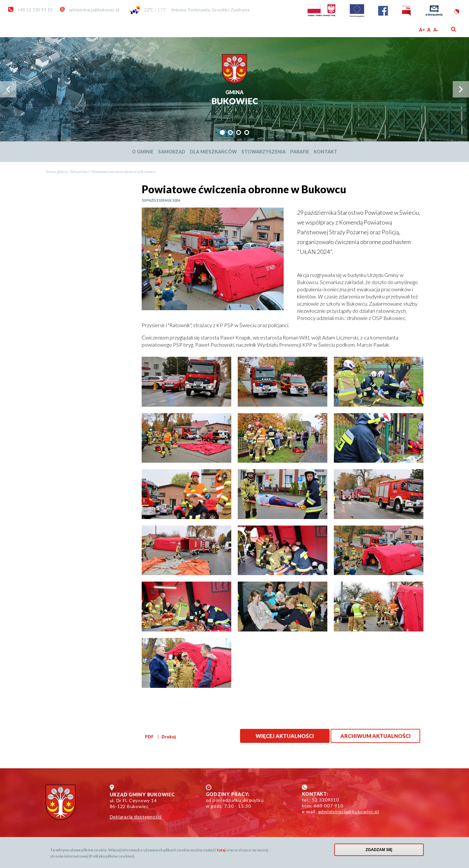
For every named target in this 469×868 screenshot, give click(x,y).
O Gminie (143, 152)
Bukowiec (235, 98)
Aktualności (80, 172)
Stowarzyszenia (263, 152)
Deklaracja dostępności (136, 817)
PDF (149, 737)
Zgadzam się (379, 850)
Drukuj (169, 737)
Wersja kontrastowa (457, 12)
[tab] (222, 132)
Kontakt (325, 152)
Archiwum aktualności (376, 736)
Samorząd (172, 152)
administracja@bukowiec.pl (94, 10)
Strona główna (57, 172)
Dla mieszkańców (213, 152)
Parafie (300, 152)
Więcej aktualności (285, 736)
